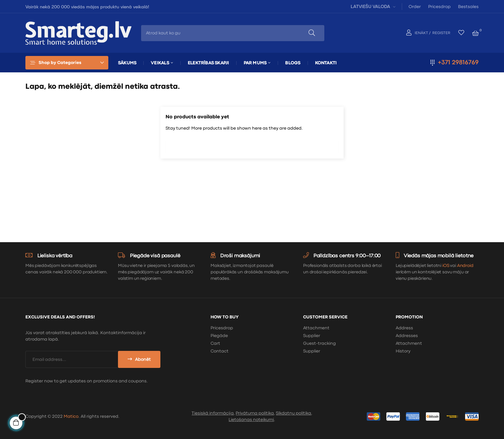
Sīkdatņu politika (293, 413)
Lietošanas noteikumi (251, 420)
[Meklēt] (252, 145)
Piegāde (219, 336)
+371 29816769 (458, 63)
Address (404, 328)
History (403, 351)
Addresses (407, 336)
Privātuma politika (255, 413)
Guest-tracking (319, 343)
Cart (215, 343)
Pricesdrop (439, 7)
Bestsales (468, 7)
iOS (446, 266)
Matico (71, 416)
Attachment (316, 328)
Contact (220, 351)
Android (465, 266)
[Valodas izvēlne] (372, 6)
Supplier (312, 336)
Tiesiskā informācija (213, 413)
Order (415, 7)
